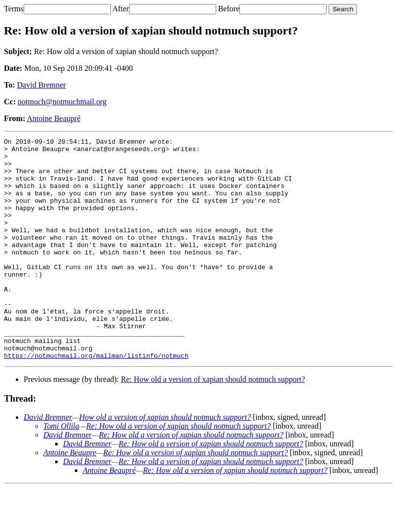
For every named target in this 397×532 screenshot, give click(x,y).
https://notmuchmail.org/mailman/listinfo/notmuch (96, 400)
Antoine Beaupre (70, 497)
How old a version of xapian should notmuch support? (165, 461)
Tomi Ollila (61, 470)
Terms (14, 9)
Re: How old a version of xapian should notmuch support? (213, 423)
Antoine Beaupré (53, 118)
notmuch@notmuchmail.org (62, 102)
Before (229, 9)
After (121, 9)
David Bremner (42, 85)
